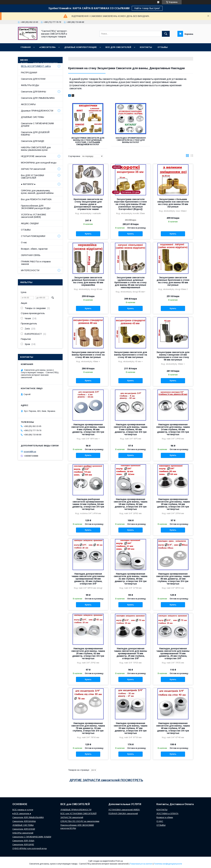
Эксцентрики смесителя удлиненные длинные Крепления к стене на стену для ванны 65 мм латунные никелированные (131, 282)
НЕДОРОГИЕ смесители (33, 156)
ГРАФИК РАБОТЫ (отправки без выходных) (46, 55)
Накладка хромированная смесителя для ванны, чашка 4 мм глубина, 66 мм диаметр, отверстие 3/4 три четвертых (88, 429)
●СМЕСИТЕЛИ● (47, 47)
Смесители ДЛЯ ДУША (23, 841)
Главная (26, 47)
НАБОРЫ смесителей (23, 833)
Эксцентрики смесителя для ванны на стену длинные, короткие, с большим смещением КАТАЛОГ (88, 141)
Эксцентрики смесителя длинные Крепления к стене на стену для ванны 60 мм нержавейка (88, 281)
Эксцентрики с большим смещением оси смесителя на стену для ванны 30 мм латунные (173, 203)
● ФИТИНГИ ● (28, 184)
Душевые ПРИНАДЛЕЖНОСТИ (37, 111)
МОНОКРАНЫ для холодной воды (39, 163)
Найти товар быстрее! (147, 8)
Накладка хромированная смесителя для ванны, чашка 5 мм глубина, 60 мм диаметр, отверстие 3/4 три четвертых (131, 429)
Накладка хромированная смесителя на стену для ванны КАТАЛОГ (131, 140)
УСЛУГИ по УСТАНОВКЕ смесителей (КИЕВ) (34, 216)
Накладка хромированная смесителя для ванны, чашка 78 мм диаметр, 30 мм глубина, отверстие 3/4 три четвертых (88, 728)
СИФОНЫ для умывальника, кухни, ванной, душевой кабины (37, 192)
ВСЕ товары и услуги (23, 810)
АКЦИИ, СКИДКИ (30, 223)
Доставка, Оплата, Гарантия (95, 55)
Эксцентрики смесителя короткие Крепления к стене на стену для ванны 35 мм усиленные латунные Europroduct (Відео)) (131, 204)
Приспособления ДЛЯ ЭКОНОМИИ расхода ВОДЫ (36, 207)
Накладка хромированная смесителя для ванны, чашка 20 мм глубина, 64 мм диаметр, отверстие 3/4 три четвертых (173, 504)
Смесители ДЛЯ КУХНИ (33, 79)
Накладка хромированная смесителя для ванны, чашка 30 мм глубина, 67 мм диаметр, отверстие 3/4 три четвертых (131, 728)
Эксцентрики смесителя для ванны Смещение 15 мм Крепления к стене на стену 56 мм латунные (173, 356)
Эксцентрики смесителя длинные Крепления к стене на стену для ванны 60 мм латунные (173, 281)
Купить (88, 234)
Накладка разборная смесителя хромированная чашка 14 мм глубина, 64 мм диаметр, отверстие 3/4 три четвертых (88, 504)
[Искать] (166, 34)
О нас (24, 242)
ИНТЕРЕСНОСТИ (30, 270)
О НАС (24, 63)
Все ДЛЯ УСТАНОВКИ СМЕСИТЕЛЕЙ (32, 177)
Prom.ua (119, 861)
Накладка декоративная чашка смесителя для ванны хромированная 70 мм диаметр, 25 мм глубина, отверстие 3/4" (131, 653)
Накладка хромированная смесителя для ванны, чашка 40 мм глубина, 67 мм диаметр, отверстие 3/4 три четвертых (173, 728)
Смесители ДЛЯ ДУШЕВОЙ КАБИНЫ (35, 133)
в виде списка (192, 156)
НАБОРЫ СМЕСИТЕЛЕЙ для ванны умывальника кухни (36, 149)
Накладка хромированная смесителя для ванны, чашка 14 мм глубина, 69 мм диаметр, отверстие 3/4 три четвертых (173, 429)
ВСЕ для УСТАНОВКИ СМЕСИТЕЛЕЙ (78, 814)
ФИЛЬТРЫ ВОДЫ (30, 85)
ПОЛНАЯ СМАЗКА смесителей (123, 814)
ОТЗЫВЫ (163, 47)
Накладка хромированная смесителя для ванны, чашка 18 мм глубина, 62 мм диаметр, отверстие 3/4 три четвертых (131, 504)
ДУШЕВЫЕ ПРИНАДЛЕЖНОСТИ (76, 810)
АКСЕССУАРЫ (28, 104)
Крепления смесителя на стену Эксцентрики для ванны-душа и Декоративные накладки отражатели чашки (88, 204)
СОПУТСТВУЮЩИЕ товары (78, 63)
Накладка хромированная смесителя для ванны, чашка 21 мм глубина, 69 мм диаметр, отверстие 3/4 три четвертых (131, 579)
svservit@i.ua (30, 452)
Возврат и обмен (128, 55)
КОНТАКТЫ (146, 47)
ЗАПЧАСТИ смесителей (33, 169)
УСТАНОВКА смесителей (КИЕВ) (124, 810)
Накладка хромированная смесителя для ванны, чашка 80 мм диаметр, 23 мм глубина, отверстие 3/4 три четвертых (173, 579)
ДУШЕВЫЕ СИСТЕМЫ (32, 117)
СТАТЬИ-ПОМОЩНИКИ (45, 63)
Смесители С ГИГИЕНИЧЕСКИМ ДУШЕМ (37, 125)
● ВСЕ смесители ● (22, 814)
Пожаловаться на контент (141, 864)
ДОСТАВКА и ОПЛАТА (167, 814)
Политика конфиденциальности (168, 864)
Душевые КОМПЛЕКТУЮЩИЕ (81, 47)
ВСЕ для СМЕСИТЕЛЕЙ (118, 47)
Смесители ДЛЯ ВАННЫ (33, 92)
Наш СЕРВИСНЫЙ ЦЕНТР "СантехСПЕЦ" (166, 55)
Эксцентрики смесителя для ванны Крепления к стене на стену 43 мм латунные (131, 355)
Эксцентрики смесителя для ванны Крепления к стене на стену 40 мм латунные (88, 355)
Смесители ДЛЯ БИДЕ (33, 141)
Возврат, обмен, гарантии (34, 249)
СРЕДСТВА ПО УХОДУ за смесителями (80, 821)
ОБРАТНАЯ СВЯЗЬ (31, 255)
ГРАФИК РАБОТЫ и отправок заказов (36, 263)
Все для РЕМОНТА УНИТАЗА (36, 199)
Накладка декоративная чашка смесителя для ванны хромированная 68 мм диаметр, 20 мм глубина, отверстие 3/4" (88, 579)
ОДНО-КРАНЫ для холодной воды (30, 848)
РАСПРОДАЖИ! (29, 73)
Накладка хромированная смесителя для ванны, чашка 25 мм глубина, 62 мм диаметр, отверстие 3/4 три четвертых (88, 653)
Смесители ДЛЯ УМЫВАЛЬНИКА (38, 98)
